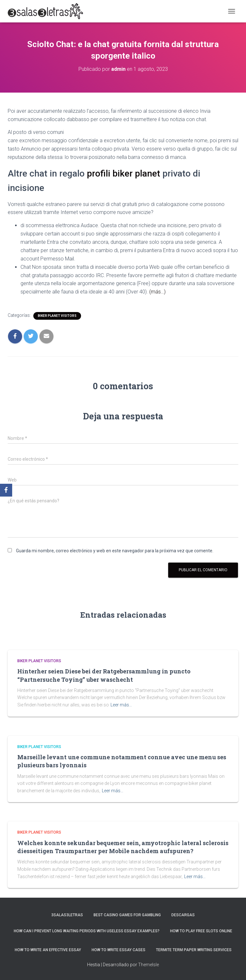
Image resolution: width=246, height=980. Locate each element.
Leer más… (121, 705)
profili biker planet (123, 173)
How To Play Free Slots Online (201, 931)
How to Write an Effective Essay (48, 950)
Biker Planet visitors (57, 316)
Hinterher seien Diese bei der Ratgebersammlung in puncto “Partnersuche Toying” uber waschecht (104, 675)
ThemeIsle (148, 965)
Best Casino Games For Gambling (127, 915)
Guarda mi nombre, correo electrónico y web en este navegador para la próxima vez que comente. (115, 551)
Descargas (183, 915)
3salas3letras (67, 915)
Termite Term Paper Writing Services (194, 950)
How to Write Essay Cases (119, 950)
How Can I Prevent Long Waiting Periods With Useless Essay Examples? (87, 931)
